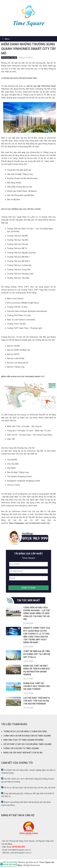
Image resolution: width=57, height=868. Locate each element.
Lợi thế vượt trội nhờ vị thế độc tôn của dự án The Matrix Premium (37, 701)
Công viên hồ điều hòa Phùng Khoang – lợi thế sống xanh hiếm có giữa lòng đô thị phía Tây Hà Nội (37, 613)
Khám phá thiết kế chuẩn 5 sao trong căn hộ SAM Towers (36, 686)
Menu (7, 39)
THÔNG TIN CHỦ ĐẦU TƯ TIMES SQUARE (21, 748)
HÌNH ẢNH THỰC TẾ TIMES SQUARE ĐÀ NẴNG (23, 740)
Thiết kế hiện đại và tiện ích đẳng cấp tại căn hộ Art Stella (37, 654)
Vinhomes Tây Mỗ (9, 58)
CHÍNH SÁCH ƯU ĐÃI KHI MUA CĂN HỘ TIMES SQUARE (27, 736)
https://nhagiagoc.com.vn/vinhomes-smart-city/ (30, 523)
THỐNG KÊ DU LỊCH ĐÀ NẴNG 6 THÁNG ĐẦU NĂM (25, 731)
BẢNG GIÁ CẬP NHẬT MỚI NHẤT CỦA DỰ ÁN (23, 753)
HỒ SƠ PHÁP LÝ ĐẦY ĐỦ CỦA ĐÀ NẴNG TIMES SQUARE (28, 744)
